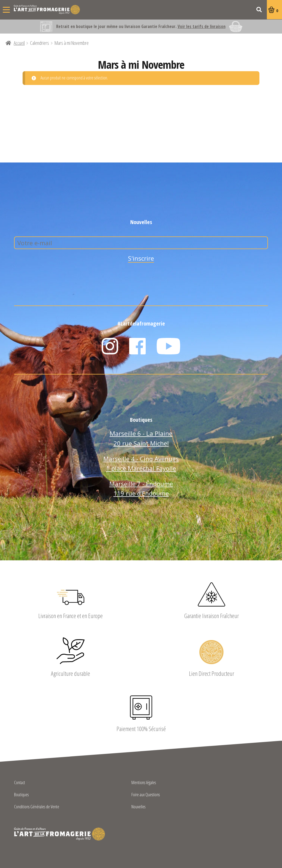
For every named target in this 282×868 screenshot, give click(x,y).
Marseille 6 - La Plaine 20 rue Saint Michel (141, 438)
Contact (20, 783)
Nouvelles (138, 807)
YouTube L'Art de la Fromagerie (169, 346)
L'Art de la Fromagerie (47, 10)
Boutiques (21, 795)
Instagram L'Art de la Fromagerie (110, 346)
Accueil (19, 43)
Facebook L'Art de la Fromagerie (137, 346)
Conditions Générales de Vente (37, 807)
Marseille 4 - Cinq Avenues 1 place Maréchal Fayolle (141, 464)
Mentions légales (144, 783)
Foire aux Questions (146, 795)
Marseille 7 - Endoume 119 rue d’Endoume (141, 489)
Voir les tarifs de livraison (202, 26)
